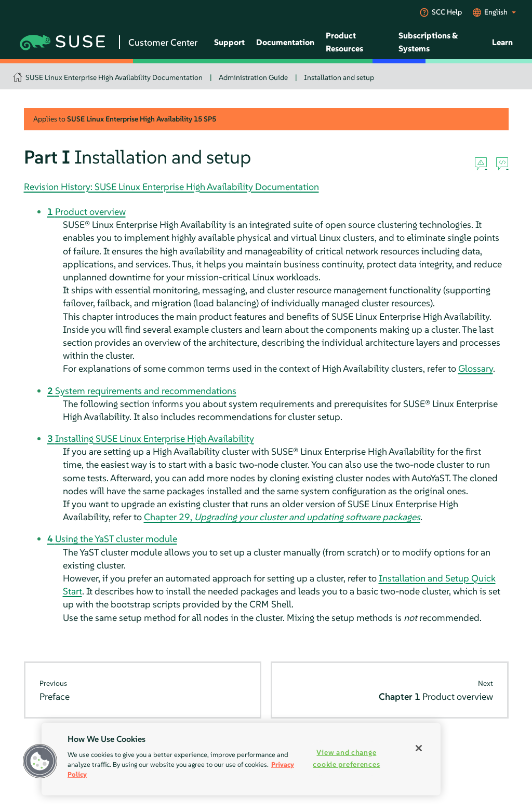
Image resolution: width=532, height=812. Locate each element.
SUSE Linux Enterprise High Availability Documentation (114, 77)
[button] (40, 761)
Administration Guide (253, 77)
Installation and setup (339, 77)
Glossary (476, 368)
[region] (241, 759)
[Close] (419, 748)
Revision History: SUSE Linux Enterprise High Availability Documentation (171, 187)
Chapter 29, (282, 517)
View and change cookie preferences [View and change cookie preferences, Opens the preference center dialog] (346, 758)
